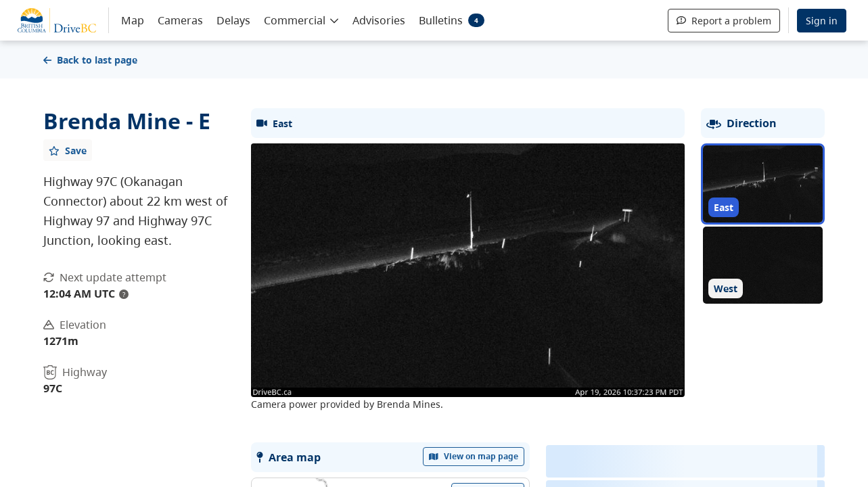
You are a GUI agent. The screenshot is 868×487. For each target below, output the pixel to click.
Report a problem (724, 21)
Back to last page (90, 60)
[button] (301, 20)
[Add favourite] (68, 150)
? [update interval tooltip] (124, 294)
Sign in (822, 21)
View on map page (474, 456)
